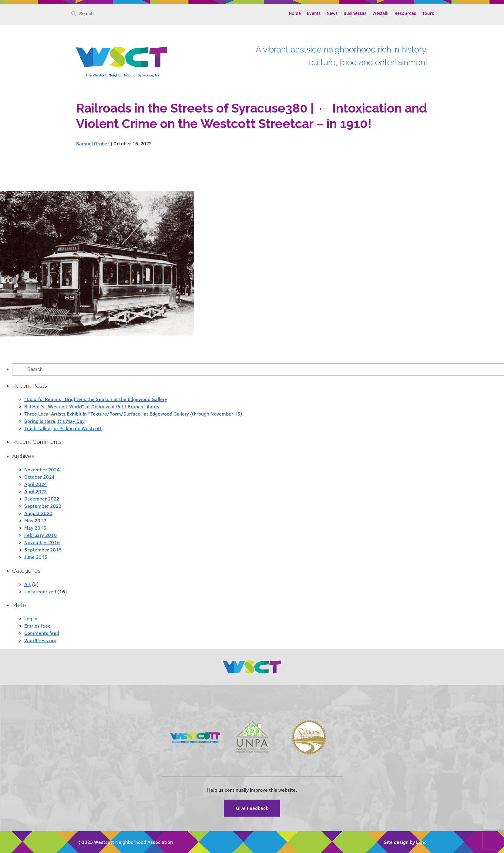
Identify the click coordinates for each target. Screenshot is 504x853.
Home (295, 13)
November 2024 (42, 469)
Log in (31, 618)
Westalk (380, 13)
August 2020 (38, 513)
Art (28, 584)
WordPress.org (40, 640)
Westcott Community (122, 57)
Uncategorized (40, 591)
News (332, 13)
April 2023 (35, 491)
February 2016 (40, 535)
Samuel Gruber (93, 143)
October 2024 (39, 477)
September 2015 (43, 550)
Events (314, 13)
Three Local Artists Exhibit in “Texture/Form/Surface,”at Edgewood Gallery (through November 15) (133, 414)
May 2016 (35, 528)
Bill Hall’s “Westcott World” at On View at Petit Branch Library (92, 406)
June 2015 (36, 557)
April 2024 (36, 484)
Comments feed (42, 633)
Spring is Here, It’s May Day (54, 421)
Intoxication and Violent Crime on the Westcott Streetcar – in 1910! (252, 116)
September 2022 (43, 506)
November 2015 (42, 542)
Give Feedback (252, 808)
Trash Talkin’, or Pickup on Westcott (63, 428)
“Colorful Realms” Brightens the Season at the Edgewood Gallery (96, 399)
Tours (428, 13)
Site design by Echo (405, 842)
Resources (405, 13)
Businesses (355, 13)
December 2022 (42, 499)
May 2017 (35, 520)
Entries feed (37, 626)
